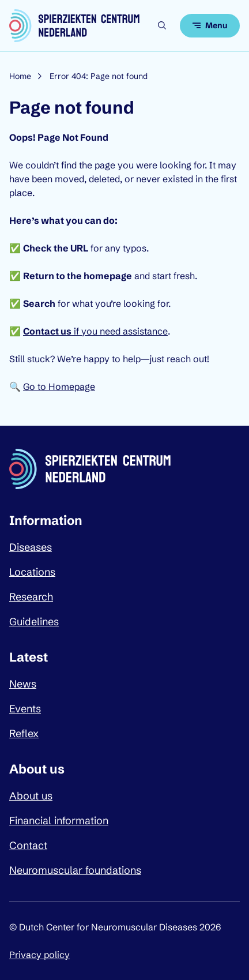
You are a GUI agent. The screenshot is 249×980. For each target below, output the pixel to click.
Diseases (31, 547)
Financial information (59, 821)
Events (25, 709)
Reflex (24, 733)
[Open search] (162, 25)
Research (31, 597)
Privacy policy (39, 955)
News (23, 684)
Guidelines (34, 622)
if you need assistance (95, 331)
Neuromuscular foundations (75, 870)
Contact (28, 845)
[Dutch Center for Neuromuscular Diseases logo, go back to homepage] (74, 26)
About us (31, 796)
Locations (32, 572)
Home (20, 76)
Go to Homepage (59, 386)
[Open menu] (210, 26)
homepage (108, 276)
